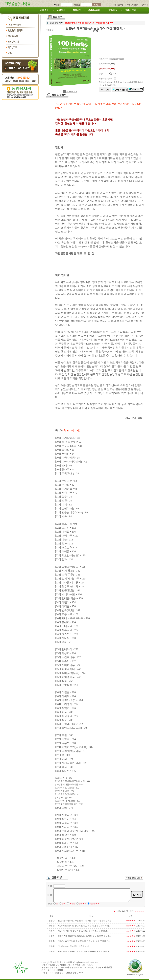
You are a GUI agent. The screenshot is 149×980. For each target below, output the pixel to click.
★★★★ (82, 905)
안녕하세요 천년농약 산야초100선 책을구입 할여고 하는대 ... (84, 953)
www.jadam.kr (78, 247)
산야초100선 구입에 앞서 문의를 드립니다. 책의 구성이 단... (83, 942)
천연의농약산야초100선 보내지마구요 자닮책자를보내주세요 (84, 922)
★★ (63, 905)
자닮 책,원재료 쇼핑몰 (62, 963)
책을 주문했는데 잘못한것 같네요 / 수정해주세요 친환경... (83, 932)
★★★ (72, 905)
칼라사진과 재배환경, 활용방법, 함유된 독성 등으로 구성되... (84, 937)
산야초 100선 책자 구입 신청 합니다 (73, 948)
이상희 (60, 971)
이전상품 (50, 30)
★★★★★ (94, 905)
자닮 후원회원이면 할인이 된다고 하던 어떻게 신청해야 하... (84, 927)
